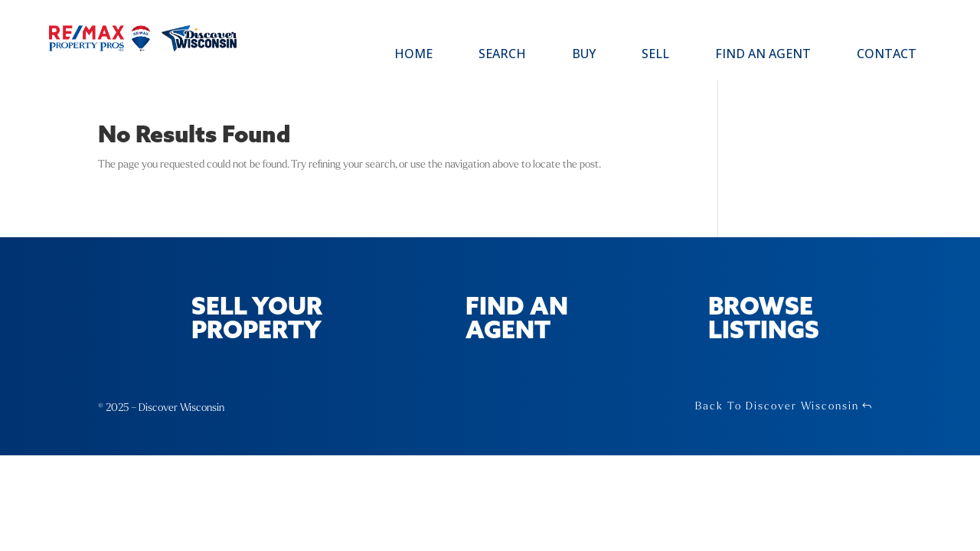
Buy (584, 55)
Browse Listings (764, 320)
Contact (887, 55)
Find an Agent (763, 55)
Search (502, 55)
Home (413, 55)
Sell (655, 55)
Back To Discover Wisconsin (777, 406)
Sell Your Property (257, 320)
